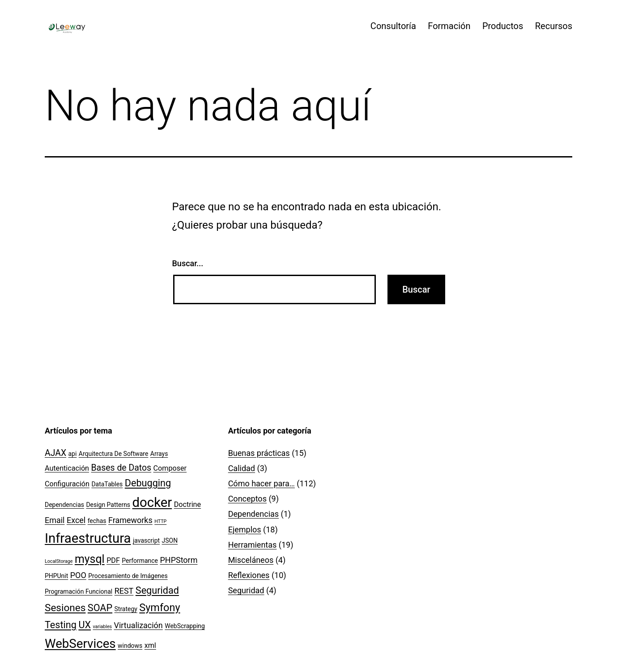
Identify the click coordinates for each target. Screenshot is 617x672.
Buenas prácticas (259, 453)
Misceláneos (251, 560)
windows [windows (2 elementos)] (130, 646)
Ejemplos (245, 530)
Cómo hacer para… (262, 483)
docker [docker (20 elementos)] (152, 502)
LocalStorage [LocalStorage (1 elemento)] (59, 561)
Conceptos (247, 499)
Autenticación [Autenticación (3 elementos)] (67, 468)
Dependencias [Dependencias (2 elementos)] (64, 505)
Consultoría (393, 26)
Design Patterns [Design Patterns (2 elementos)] (108, 505)
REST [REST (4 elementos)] (124, 591)
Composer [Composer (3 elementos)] (170, 468)
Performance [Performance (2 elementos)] (140, 561)
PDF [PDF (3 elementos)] (113, 560)
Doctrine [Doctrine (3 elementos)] (187, 504)
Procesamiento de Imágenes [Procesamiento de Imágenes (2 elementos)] (128, 576)
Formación (449, 26)
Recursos (554, 26)
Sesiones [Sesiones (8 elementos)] (65, 608)
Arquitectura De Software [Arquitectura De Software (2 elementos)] (114, 454)
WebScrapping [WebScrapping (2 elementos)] (185, 626)
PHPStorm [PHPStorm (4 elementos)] (179, 560)
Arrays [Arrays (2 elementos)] (159, 454)
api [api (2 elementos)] (73, 454)
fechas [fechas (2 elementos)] (97, 521)
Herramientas (253, 545)
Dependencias (253, 514)
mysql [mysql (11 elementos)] (90, 559)
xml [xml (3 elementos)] (150, 645)
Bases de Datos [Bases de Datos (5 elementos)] (121, 468)
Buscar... (188, 263)
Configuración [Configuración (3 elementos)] (67, 484)
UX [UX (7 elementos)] (85, 625)
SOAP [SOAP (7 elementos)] (100, 608)
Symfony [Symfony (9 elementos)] (160, 608)
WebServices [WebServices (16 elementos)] (80, 644)
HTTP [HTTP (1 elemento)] (160, 521)
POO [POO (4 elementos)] (78, 575)
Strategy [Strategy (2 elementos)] (126, 609)
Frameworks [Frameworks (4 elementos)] (130, 520)
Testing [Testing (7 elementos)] (61, 625)
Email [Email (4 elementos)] (55, 520)
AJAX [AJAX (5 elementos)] (55, 453)
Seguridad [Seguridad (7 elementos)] (157, 590)
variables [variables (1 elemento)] (102, 627)
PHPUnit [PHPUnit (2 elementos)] (56, 576)
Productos (503, 26)
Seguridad (246, 590)
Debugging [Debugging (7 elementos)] (148, 483)
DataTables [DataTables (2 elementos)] (107, 484)
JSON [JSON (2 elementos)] (170, 540)
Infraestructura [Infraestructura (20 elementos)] (88, 538)
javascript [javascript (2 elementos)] (146, 540)
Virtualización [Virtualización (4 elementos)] (138, 625)
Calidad (242, 468)
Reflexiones (249, 575)
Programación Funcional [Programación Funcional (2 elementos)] (79, 591)
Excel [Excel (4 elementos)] (76, 520)
